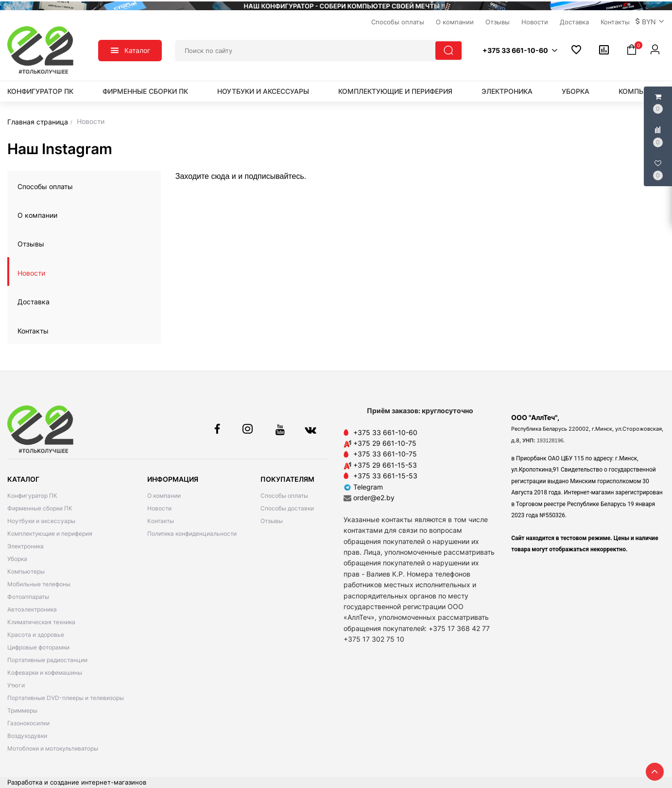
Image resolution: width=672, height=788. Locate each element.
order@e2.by (374, 498)
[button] (650, 22)
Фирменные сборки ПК (145, 91)
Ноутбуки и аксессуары (263, 91)
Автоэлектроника (32, 609)
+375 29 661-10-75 (385, 443)
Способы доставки (287, 508)
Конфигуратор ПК (40, 91)
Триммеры (22, 710)
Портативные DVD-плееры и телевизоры (66, 698)
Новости (31, 273)
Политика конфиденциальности (192, 534)
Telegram (363, 487)
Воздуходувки (27, 736)
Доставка (34, 302)
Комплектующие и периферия (395, 91)
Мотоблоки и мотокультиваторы (53, 748)
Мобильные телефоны (39, 584)
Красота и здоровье (36, 635)
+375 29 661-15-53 (385, 465)
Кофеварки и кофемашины (45, 673)
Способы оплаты (45, 186)
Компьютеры (26, 571)
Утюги (16, 685)
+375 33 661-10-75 (385, 454)
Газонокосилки (28, 723)
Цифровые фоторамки (38, 647)
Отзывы (31, 244)
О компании (37, 215)
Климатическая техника (41, 622)
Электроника (507, 91)
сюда (219, 176)
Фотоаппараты (28, 597)
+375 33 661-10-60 (385, 432)
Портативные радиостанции (47, 660)
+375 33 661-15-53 (385, 476)
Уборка (576, 91)
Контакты (33, 331)
